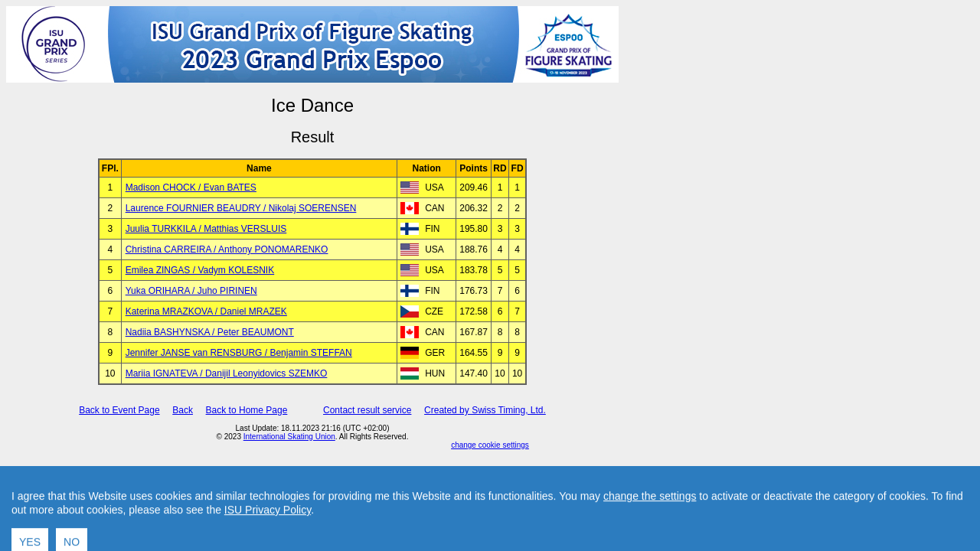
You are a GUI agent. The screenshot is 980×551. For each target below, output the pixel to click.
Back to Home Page (247, 410)
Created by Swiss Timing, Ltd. (485, 410)
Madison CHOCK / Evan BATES (191, 187)
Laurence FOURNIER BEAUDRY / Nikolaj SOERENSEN (241, 208)
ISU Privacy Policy (268, 534)
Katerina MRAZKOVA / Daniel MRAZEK (206, 311)
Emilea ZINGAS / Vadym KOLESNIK (200, 270)
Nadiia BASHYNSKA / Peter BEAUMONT (210, 332)
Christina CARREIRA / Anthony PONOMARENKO (227, 249)
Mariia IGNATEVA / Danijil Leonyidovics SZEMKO (227, 373)
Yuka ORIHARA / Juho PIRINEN (191, 291)
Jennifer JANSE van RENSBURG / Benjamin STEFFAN (239, 353)
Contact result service (367, 410)
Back (183, 410)
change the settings (650, 520)
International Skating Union (289, 437)
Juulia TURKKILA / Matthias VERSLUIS (206, 229)
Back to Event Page (119, 410)
